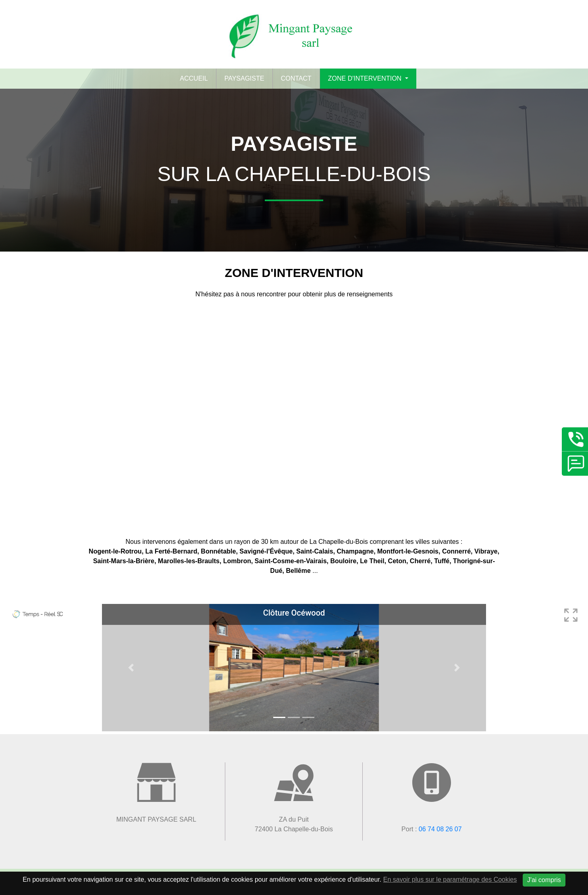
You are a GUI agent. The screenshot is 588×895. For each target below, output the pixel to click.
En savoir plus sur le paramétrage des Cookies (450, 879)
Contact (296, 78)
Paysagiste (244, 78)
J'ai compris (544, 880)
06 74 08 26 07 (440, 829)
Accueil (194, 78)
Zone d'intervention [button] (366, 78)
